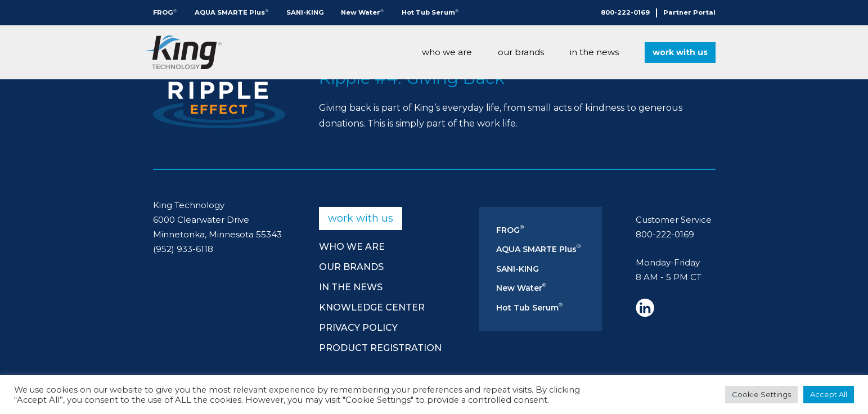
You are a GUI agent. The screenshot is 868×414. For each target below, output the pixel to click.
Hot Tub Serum (430, 12)
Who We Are (447, 52)
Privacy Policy (358, 328)
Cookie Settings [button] (761, 394)
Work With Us (680, 52)
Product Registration (380, 348)
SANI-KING (305, 12)
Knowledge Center (372, 307)
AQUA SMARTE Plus (231, 12)
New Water (362, 12)
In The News (594, 52)
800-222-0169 (625, 12)
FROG (165, 12)
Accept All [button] (829, 394)
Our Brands (521, 52)
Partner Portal (689, 12)
